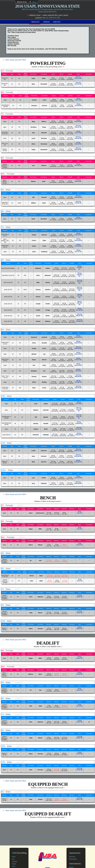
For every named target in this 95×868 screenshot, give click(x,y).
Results (35, 22)
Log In (34, 2)
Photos (57, 22)
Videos (46, 22)
